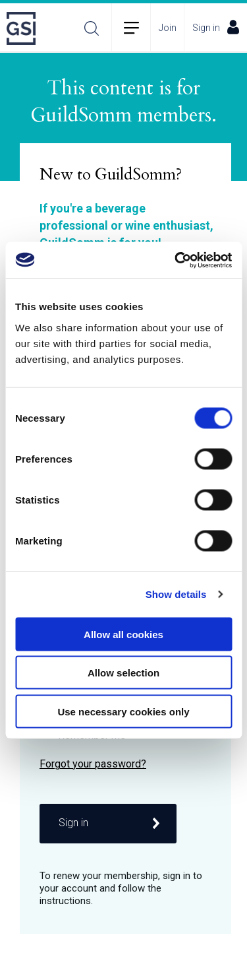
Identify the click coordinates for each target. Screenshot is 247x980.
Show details (176, 594)
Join (168, 28)
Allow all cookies (123, 634)
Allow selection (123, 673)
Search (92, 28)
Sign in (216, 27)
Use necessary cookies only (123, 711)
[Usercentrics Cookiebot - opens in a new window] (176, 260)
